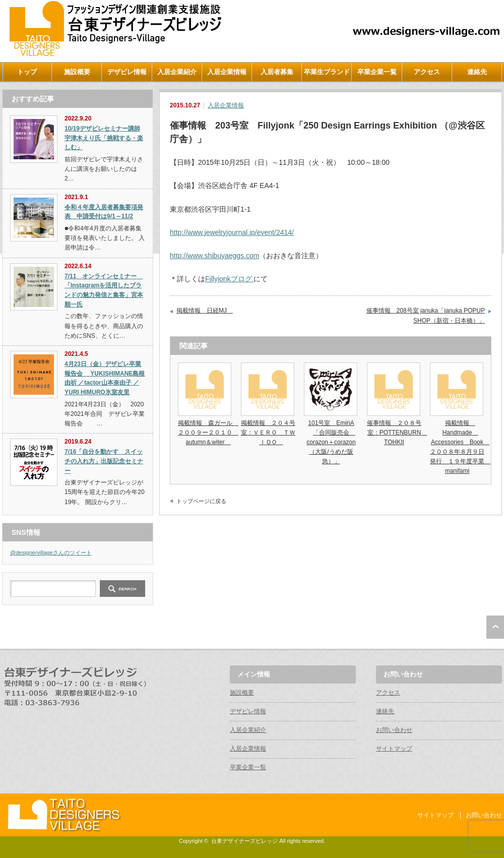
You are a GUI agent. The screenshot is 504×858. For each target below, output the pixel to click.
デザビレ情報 (127, 72)
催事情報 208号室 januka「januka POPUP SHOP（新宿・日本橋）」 (426, 316)
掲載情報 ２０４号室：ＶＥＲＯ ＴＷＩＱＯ (268, 433)
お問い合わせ (394, 730)
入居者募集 (277, 72)
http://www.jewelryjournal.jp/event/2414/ (232, 232)
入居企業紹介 (177, 72)
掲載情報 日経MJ (205, 311)
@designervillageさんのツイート (51, 553)
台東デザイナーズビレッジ (244, 841)
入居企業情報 (227, 72)
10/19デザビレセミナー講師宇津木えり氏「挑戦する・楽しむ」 (104, 138)
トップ (27, 72)
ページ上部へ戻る (495, 627)
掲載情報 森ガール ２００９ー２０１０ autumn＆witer (208, 433)
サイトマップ (394, 749)
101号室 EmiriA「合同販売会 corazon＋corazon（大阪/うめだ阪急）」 (331, 442)
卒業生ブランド (327, 72)
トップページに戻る (201, 501)
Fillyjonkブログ (229, 279)
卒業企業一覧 (377, 72)
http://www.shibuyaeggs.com (214, 256)
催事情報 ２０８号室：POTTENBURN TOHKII (397, 433)
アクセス (427, 72)
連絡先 (477, 72)
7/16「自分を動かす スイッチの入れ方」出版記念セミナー (104, 461)
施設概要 (77, 72)
